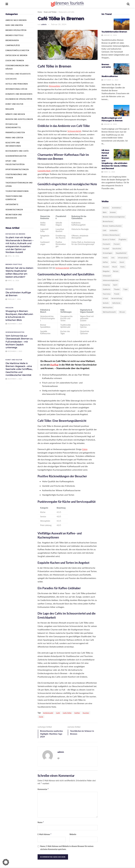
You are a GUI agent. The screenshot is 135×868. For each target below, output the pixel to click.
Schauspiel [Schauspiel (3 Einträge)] (107, 276)
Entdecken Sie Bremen (16, 55)
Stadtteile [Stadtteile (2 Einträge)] (107, 289)
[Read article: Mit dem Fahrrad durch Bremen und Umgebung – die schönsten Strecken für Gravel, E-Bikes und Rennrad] (122, 155)
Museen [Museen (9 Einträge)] (106, 267)
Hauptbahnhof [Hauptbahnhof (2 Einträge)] (121, 253)
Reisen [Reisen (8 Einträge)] (116, 271)
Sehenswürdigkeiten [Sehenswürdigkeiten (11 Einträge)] (111, 280)
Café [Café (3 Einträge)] (105, 230)
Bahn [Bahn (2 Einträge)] (105, 212)
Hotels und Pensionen (17, 84)
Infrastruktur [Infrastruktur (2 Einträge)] (123, 258)
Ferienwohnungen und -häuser (18, 67)
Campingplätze (13, 45)
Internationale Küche (16, 89)
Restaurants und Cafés (66, 12)
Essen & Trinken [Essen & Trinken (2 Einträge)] (109, 239)
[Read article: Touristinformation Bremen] (122, 24)
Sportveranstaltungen (17, 169)
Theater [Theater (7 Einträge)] (117, 289)
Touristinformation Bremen (114, 32)
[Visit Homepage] (67, 4)
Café (58, 713)
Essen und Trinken (50, 12)
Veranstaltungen (14, 210)
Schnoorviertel (74, 131)
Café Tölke (67, 713)
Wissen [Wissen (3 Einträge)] (122, 312)
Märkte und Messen (15, 114)
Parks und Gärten (14, 138)
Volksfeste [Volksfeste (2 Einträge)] (116, 303)
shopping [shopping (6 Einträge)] (106, 285)
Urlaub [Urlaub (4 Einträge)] (105, 298)
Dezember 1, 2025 (14, 379)
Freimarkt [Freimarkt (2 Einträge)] (107, 244)
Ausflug (54, 365)
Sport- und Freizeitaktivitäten (15, 163)
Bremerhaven (12, 40)
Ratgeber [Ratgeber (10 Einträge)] (106, 271)
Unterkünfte (12, 205)
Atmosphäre (55, 86)
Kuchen (86, 713)
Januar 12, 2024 (109, 35)
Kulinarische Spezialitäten (19, 99)
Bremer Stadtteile (15, 35)
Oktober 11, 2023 (110, 80)
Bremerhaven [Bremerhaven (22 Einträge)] (108, 221)
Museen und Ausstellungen (19, 119)
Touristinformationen (17, 191)
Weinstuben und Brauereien (14, 216)
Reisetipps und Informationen (13, 144)
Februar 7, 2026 (13, 299)
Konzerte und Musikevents (19, 94)
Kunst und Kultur (14, 104)
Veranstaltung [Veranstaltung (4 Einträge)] (117, 298)
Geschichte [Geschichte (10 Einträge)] (117, 249)
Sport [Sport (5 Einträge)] (115, 285)
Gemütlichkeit (44, 171)
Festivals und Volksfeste (18, 74)
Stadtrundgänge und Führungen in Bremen (112, 119)
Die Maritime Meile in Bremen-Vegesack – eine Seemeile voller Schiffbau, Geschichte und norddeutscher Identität (19, 369)
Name (41, 823)
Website (73, 835)
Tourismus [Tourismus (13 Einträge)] (107, 294)
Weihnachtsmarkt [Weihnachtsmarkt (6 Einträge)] (109, 312)
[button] (6, 862)
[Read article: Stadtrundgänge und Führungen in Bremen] (122, 111)
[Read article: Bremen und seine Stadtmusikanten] (122, 69)
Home (40, 12)
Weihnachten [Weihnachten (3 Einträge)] (108, 307)
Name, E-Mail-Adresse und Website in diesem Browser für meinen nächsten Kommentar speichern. (67, 848)
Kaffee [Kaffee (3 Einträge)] (105, 262)
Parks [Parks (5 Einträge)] (123, 267)
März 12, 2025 (108, 172)
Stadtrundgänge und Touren (16, 176)
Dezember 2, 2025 (14, 351)
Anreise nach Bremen (16, 20)
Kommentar (43, 790)
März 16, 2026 (12, 280)
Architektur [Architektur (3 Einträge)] (117, 208)
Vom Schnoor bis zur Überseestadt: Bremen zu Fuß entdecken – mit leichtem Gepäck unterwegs (19, 342)
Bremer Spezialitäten (16, 30)
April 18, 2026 (12, 256)
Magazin (10, 109)
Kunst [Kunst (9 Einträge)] (122, 262)
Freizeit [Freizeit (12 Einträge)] (117, 244)
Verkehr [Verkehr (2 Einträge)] (106, 303)
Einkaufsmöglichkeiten (17, 50)
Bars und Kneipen (14, 25)
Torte (41, 717)
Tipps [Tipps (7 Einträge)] (126, 289)
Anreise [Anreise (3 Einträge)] (106, 208)
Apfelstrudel (48, 713)
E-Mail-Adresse (45, 835)
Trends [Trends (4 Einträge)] (117, 294)
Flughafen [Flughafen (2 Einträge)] (123, 239)
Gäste (85, 449)
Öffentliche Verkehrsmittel (13, 126)
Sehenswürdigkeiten (16, 156)
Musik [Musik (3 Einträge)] (115, 267)
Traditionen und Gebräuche (14, 198)
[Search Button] (128, 4)
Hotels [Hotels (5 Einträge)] (105, 258)
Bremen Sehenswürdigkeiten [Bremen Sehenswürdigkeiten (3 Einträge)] (114, 217)
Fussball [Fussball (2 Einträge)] (106, 249)
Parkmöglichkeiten (15, 133)
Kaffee (77, 713)
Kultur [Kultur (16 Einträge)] (114, 262)
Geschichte (11, 79)
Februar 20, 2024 (59, 24)
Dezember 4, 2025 (14, 324)
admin (44, 24)
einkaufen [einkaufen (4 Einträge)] (114, 230)
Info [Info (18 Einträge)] (113, 258)
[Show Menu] (7, 4)
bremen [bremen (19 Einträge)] (113, 212)
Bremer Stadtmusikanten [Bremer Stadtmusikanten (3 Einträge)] (112, 226)
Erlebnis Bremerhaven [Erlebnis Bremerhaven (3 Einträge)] (111, 235)
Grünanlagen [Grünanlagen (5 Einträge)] (108, 253)
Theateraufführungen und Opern (19, 184)
